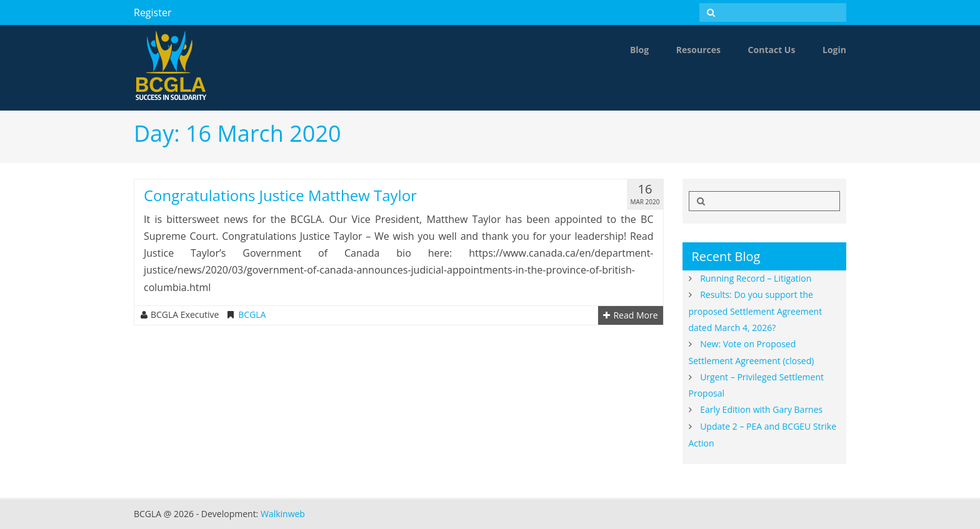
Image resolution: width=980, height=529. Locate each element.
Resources (698, 50)
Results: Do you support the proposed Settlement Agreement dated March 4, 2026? (756, 311)
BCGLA (252, 315)
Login (834, 50)
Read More (630, 315)
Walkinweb (283, 514)
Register (152, 12)
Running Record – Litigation (756, 278)
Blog (639, 50)
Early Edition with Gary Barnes (761, 409)
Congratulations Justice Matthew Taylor (280, 195)
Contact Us (772, 50)
